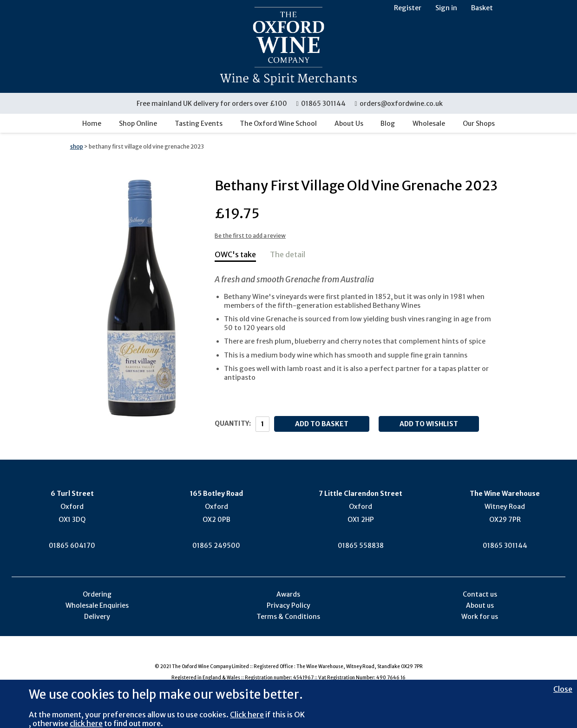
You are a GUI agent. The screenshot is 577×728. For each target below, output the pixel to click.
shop (77, 146)
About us (480, 605)
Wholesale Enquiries (97, 605)
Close (563, 689)
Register (408, 8)
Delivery (97, 617)
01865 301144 (321, 104)
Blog (388, 123)
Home (92, 123)
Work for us (480, 617)
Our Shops (479, 123)
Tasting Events (199, 123)
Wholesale (429, 123)
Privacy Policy (288, 605)
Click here (247, 715)
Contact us (480, 594)
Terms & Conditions (288, 617)
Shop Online (138, 123)
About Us (349, 123)
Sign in (446, 8)
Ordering (97, 594)
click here (86, 723)
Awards (288, 594)
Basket (482, 8)
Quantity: (233, 423)
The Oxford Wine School (278, 123)
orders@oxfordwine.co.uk (399, 104)
